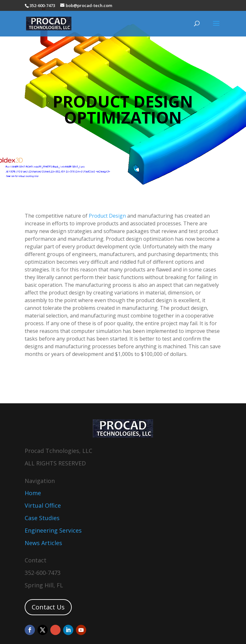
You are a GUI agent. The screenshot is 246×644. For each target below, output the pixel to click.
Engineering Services (53, 530)
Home (33, 493)
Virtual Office (43, 505)
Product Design (107, 216)
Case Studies (42, 518)
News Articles (43, 543)
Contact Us (48, 607)
